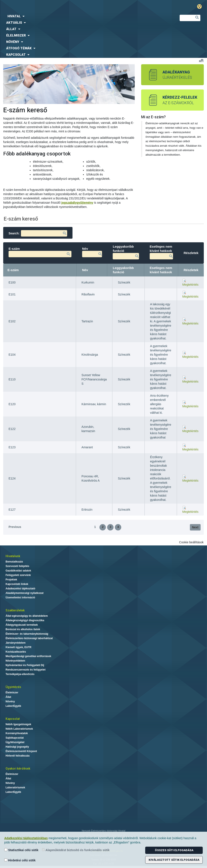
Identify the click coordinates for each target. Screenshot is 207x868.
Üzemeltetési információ (20, 598)
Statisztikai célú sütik (21, 850)
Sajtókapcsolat (15, 738)
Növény (10, 701)
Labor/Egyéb (13, 706)
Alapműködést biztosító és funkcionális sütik (76, 850)
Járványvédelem (16, 643)
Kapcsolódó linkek (17, 584)
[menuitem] (86, 16)
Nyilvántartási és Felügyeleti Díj (25, 665)
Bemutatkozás (14, 562)
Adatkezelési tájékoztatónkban (26, 838)
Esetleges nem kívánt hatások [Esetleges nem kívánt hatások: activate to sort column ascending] (161, 270)
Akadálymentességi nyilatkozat (24, 593)
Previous (15, 527)
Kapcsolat (13, 719)
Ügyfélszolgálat (15, 742)
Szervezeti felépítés (17, 566)
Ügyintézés (13, 687)
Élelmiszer (12, 693)
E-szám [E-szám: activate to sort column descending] (13, 270)
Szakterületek (15, 610)
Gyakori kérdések (18, 769)
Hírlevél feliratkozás (18, 756)
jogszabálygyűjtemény (77, 203)
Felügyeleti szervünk (18, 575)
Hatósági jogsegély (17, 747)
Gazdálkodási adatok (18, 571)
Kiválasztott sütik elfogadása (174, 860)
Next (195, 527)
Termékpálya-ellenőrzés (20, 674)
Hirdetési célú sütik (20, 860)
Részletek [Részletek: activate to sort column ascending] (191, 270)
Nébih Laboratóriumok (19, 729)
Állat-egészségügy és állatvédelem (27, 616)
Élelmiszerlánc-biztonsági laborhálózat (29, 638)
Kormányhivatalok (17, 733)
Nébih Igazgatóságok (18, 724)
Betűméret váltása (201, 61)
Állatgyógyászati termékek (22, 625)
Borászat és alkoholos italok (23, 629)
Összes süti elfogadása (174, 850)
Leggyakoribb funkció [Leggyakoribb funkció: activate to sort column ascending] (123, 270)
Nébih (70, 7)
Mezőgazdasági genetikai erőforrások (28, 656)
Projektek (11, 580)
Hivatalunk (13, 556)
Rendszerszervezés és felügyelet (26, 670)
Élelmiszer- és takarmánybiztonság (27, 634)
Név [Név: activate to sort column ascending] (85, 270)
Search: (38, 233)
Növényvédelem (15, 661)
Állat (8, 697)
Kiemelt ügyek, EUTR (18, 647)
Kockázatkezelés (16, 652)
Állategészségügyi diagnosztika (25, 620)
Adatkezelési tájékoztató (20, 589)
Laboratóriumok (15, 788)
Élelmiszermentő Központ (21, 751)
